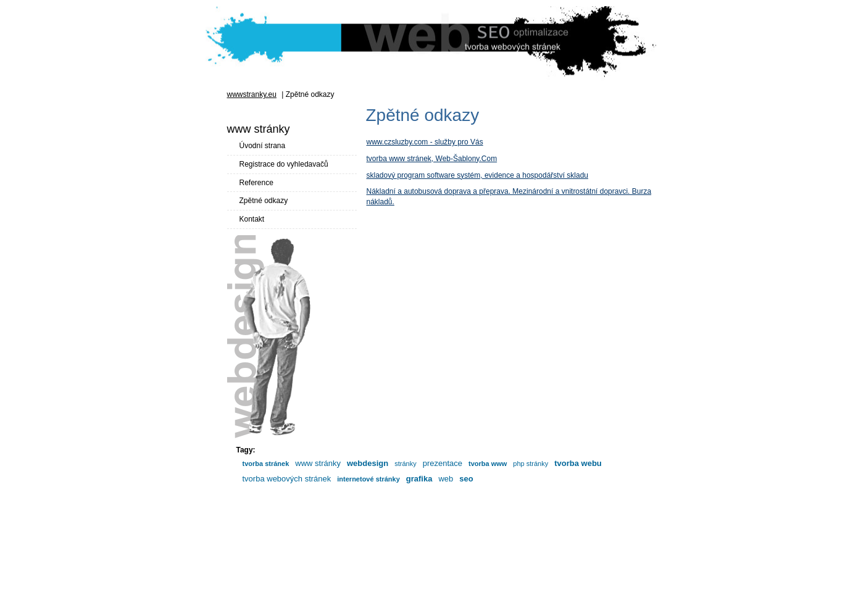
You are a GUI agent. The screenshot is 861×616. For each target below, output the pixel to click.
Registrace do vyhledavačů (284, 164)
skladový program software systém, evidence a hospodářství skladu (478, 175)
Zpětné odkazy (264, 201)
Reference (256, 183)
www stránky (407, 548)
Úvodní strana (263, 146)
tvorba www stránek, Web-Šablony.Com (432, 159)
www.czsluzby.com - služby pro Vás (425, 142)
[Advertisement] (431, 588)
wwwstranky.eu (252, 94)
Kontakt (252, 219)
